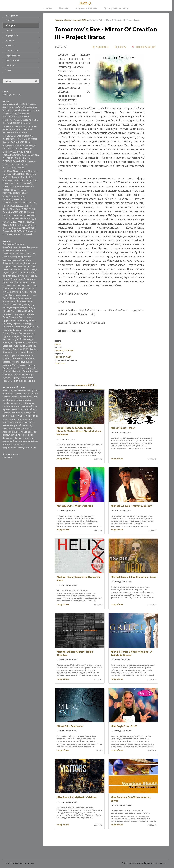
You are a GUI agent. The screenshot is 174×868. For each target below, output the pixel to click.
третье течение (18, 435)
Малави (34, 371)
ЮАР (26, 349)
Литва (13, 298)
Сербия (16, 324)
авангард (8, 390)
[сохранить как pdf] (144, 47)
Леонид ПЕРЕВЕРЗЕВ (14, 174)
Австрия (19, 244)
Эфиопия (17, 349)
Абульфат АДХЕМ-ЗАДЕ (23, 104)
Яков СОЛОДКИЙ (23, 234)
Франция (7, 343)
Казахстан (31, 285)
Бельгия (31, 254)
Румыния (31, 320)
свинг (25, 425)
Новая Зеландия (24, 311)
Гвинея (31, 365)
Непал (6, 308)
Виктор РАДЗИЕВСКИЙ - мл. (17, 142)
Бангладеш (9, 254)
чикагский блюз (30, 441)
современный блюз (20, 428)
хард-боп (28, 438)
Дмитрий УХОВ (30, 155)
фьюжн (18, 438)
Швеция (21, 346)
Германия (15, 269)
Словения (19, 327)
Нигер (29, 374)
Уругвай (17, 339)
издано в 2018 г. (80, 20)
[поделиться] (100, 47)
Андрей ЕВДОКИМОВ (25, 120)
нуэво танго (18, 409)
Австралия (8, 244)
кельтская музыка (12, 419)
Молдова (28, 304)
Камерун (20, 289)
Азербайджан (10, 247)
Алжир (22, 247)
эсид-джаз (19, 444)
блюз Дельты (19, 397)
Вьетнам (17, 266)
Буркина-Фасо (10, 365)
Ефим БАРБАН (20, 161)
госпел (6, 406)
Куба (11, 295)
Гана (33, 266)
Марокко (7, 304)
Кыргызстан (21, 295)
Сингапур (27, 324)
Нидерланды (27, 308)
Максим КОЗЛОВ (11, 180)
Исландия (20, 282)
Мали (30, 301)
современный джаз (13, 448)
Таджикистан (26, 378)
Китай (6, 292)
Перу (5, 317)
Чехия (28, 343)
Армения (7, 250)
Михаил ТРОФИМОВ (13, 187)
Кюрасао (14, 355)
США (36, 327)
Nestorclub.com (160, 863)
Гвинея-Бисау (10, 368)
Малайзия (21, 301)
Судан (29, 327)
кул (4, 400)
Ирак (26, 279)
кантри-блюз (10, 416)
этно (19, 95)
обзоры (67, 20)
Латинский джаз (21, 400)
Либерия (17, 371)
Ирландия (8, 282)
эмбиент (7, 444)
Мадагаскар (26, 355)
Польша (13, 317)
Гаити (6, 269)
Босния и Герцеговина (14, 352)
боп (9, 400)
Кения (30, 352)
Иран (33, 279)
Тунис (14, 333)
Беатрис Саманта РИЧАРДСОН (19, 228)
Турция (6, 336)
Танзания (7, 381)
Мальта (6, 358)
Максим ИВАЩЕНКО (22, 177)
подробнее (63, 459)
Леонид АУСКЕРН (28, 171)
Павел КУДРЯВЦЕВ (12, 206)
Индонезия (16, 279)
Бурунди (7, 260)
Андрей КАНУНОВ (12, 123)
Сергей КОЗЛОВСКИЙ (14, 212)
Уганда (15, 336)
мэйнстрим (28, 403)
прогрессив (21, 422)
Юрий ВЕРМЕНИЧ (12, 225)
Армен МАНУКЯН (23, 129)
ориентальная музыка (23, 413)
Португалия (25, 317)
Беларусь (21, 254)
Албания (29, 358)
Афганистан (19, 250)
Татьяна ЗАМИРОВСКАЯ (15, 219)
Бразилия (26, 257)
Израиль (32, 276)
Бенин (6, 257)
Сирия (15, 378)
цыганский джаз (11, 441)
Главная (48, 8)
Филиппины (20, 381)
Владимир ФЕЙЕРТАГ (14, 145)
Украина (7, 339)
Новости (64, 8)
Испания (30, 282)
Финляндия (28, 339)
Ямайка (33, 349)
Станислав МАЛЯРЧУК (23, 215)
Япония (31, 381)
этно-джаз (30, 448)
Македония (9, 301)
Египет (21, 368)
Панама (29, 314)
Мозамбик (8, 374)
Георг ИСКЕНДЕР (23, 149)
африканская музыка (14, 394)
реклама (7, 457)
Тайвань (17, 330)
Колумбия (15, 292)
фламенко (8, 438)
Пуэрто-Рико (9, 320)
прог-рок (27, 419)
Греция (34, 269)
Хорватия (19, 343)
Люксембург (24, 298)
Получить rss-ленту (116, 8)
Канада (30, 289)
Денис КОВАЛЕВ (11, 152)
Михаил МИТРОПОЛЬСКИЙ (17, 184)
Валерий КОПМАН (27, 139)
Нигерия (15, 308)
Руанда (6, 378)
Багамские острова (13, 362)
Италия (6, 285)
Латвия (33, 295)
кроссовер (8, 422)
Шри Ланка (18, 358)
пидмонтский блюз (28, 416)
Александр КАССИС (13, 107)
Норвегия (8, 314)
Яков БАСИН (29, 225)
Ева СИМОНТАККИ (12, 158)
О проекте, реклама (86, 8)
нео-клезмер (18, 406)
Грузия (6, 273)
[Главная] (86, 3)
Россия (21, 320)
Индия (6, 279)
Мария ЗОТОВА (30, 180)
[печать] (120, 47)
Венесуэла (18, 263)
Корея (25, 292)
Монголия (20, 374)
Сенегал (7, 324)
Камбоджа (8, 289)
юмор (9, 70)
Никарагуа (8, 311)
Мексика (18, 304)
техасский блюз (11, 432)
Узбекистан (26, 336)
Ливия (26, 371)
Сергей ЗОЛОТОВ (25, 209)
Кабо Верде (18, 285)
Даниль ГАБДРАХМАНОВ (16, 231)
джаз (12, 95)
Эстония (7, 349)
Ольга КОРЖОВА (27, 203)
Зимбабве (22, 276)
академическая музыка (26, 390)
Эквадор (31, 346)
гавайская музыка (12, 403)
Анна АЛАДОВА (23, 126)
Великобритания (22, 260)
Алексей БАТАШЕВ (22, 110)
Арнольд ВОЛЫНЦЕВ (14, 133)
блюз (5, 95)
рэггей (18, 425)
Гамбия (23, 365)
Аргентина (32, 247)
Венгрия (7, 263)
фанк (30, 435)
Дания (14, 273)
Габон (26, 266)
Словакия (8, 327)
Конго (29, 368)
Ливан (6, 298)
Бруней (28, 362)
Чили (35, 343)
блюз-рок (32, 397)
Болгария (15, 257)
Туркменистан (26, 333)
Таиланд (7, 330)
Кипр (5, 355)
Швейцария (9, 346)
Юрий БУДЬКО (25, 222)
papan (6, 104)
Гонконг (25, 269)
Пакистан (19, 314)
